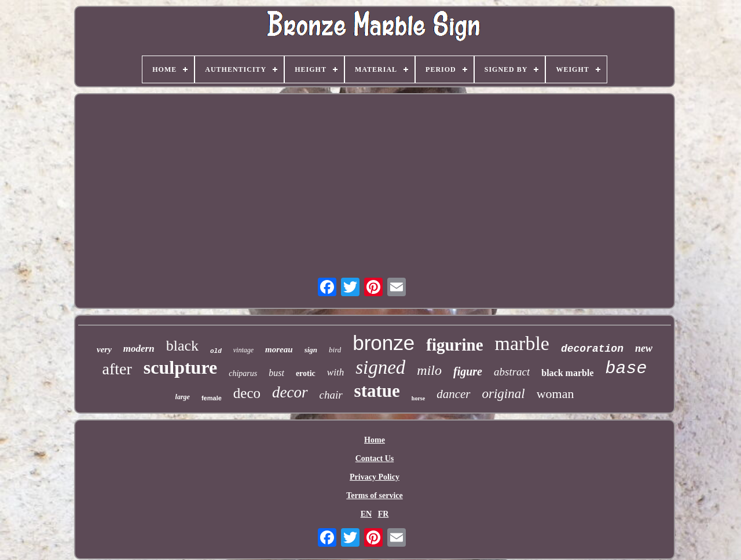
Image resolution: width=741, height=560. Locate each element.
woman (555, 394)
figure (468, 371)
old (216, 351)
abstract (512, 372)
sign (311, 350)
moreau (279, 349)
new (644, 348)
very (104, 349)
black (182, 346)
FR (384, 514)
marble (522, 343)
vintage (243, 350)
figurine (454, 345)
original (504, 394)
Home (375, 440)
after (117, 369)
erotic (306, 373)
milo (429, 370)
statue (377, 391)
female (212, 398)
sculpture (180, 367)
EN (366, 514)
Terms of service (374, 495)
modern (139, 349)
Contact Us (375, 458)
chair (331, 395)
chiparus (243, 373)
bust (276, 373)
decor (290, 392)
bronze (384, 343)
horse (418, 398)
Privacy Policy (375, 477)
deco (247, 393)
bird (335, 350)
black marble (567, 373)
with (335, 372)
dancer (453, 394)
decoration (592, 349)
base (626, 369)
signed (380, 367)
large (183, 397)
